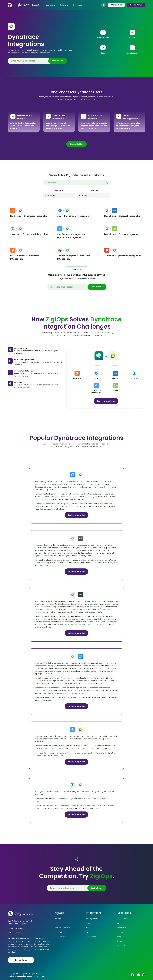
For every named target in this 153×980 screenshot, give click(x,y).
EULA (43, 976)
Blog (119, 923)
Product (58, 919)
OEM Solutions (61, 937)
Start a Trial (116, 5)
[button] (37, 5)
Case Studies (123, 928)
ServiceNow (91, 937)
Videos (120, 932)
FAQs (119, 937)
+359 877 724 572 (15, 933)
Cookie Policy (32, 976)
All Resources (123, 919)
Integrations (60, 932)
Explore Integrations (106, 401)
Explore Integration (76, 515)
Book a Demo (136, 5)
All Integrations (92, 919)
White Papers (123, 946)
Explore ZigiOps (77, 144)
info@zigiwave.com (16, 928)
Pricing (57, 923)
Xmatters (90, 923)
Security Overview (62, 928)
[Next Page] (76, 270)
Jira (88, 932)
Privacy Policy (21, 976)
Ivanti (88, 928)
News (120, 941)
